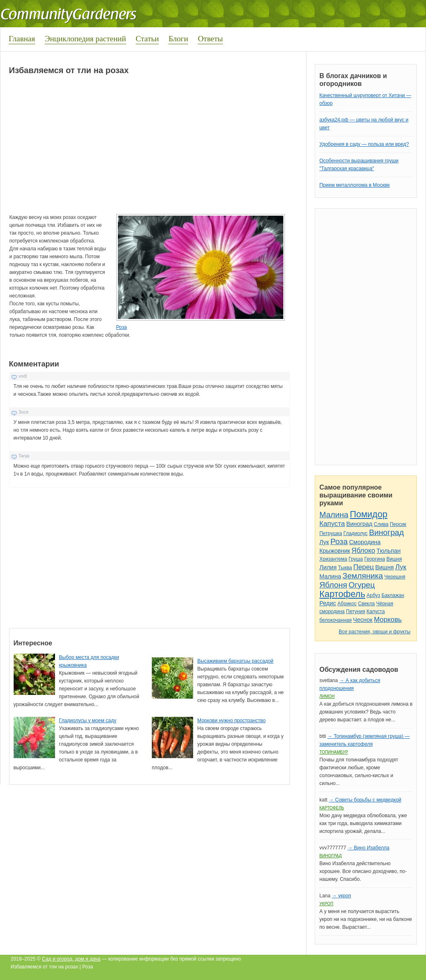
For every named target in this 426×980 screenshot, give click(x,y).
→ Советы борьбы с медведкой (365, 800)
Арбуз (373, 595)
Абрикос (347, 604)
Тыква (345, 568)
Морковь (388, 620)
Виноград (359, 524)
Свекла (367, 604)
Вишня (394, 559)
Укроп (326, 904)
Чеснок (363, 620)
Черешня (395, 577)
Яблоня (333, 585)
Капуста (332, 524)
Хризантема (333, 559)
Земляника (363, 576)
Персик (398, 524)
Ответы (210, 39)
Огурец (362, 585)
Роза (121, 327)
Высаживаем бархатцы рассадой (235, 661)
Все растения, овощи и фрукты (375, 632)
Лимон (327, 696)
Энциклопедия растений (85, 39)
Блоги (178, 39)
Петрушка (331, 533)
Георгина (375, 559)
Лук (324, 542)
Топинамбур (334, 752)
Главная (22, 39)
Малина (334, 515)
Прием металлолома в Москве (354, 185)
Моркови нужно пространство (231, 721)
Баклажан (393, 595)
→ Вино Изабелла (368, 848)
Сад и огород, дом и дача (71, 959)
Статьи (147, 39)
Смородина (365, 542)
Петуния (356, 611)
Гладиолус (355, 533)
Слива (381, 524)
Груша (356, 559)
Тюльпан (388, 551)
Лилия (328, 567)
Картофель (342, 594)
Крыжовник (335, 551)
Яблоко (363, 551)
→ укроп (341, 896)
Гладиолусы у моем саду (88, 721)
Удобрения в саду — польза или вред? (364, 144)
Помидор (369, 514)
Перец (364, 567)
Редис (328, 603)
